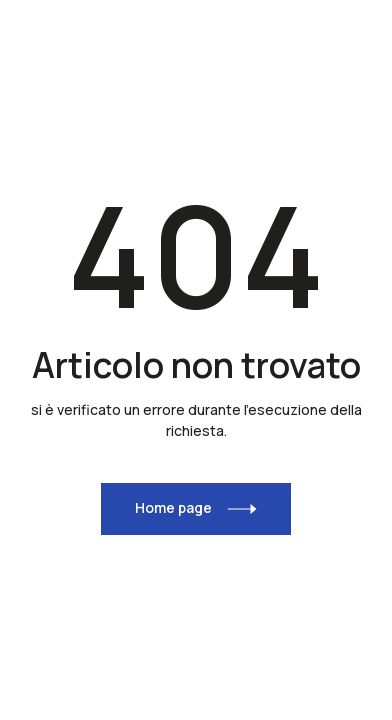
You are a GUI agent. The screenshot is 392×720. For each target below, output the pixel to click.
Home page (173, 507)
